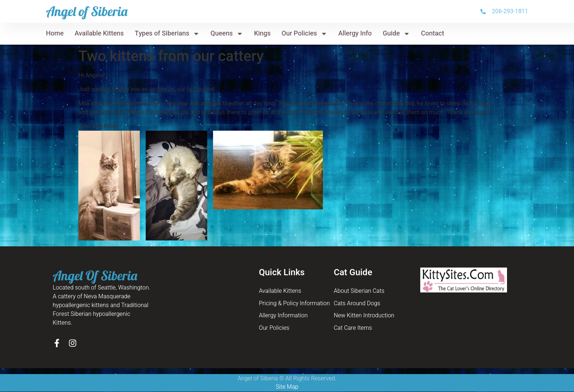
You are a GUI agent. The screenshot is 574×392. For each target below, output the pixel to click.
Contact (433, 33)
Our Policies (304, 34)
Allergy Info (355, 33)
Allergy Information (283, 316)
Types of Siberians (167, 34)
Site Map (287, 388)
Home (55, 33)
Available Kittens (99, 33)
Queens (227, 34)
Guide (397, 34)
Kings (262, 33)
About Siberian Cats (359, 291)
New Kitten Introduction (364, 316)
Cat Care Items (353, 329)
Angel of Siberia (87, 11)
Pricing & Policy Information (295, 304)
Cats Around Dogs (357, 304)
